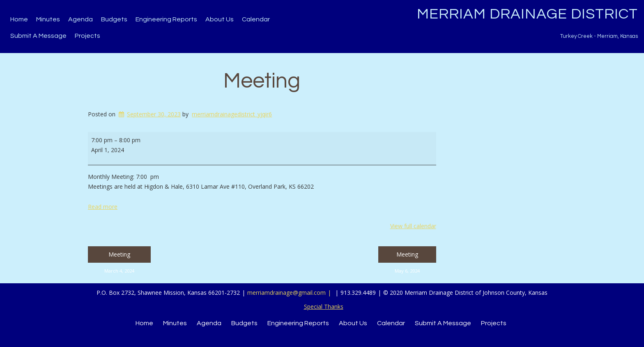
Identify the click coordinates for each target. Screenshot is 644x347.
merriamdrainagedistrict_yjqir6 (232, 114)
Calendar (256, 19)
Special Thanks (324, 307)
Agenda (80, 19)
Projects (87, 36)
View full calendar (413, 226)
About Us (220, 19)
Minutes (48, 19)
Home (19, 19)
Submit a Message (38, 36)
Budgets (114, 19)
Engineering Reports (166, 19)
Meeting (262, 81)
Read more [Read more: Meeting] (103, 207)
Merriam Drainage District (527, 14)
